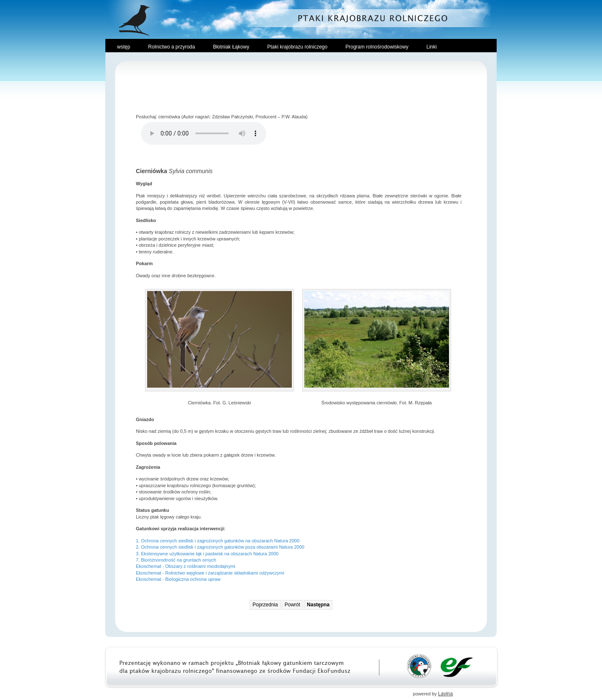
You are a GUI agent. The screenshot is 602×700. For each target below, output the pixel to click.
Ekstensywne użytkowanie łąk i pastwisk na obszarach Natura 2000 (210, 554)
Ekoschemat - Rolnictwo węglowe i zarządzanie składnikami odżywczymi (210, 573)
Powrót (292, 605)
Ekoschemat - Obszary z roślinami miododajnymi (186, 566)
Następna (318, 605)
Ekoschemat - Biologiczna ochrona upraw (178, 579)
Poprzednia (265, 605)
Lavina (445, 694)
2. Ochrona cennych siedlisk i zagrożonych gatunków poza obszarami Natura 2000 (220, 547)
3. (138, 554)
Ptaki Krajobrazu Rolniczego (301, 19)
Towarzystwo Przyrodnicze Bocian (419, 666)
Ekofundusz (456, 666)
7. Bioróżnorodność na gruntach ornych (176, 560)
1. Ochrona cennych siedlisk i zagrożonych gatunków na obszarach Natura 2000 (218, 541)
